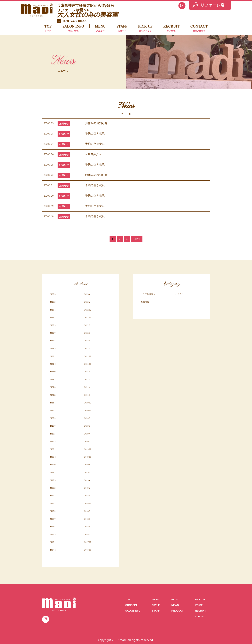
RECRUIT (171, 29)
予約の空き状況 (95, 134)
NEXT (137, 239)
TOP (48, 29)
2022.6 (87, 333)
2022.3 (53, 348)
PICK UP (145, 29)
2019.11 (53, 457)
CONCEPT (131, 605)
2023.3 (53, 302)
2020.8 (87, 418)
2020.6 (87, 426)
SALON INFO (73, 29)
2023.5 (53, 294)
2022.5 (53, 341)
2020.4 (87, 434)
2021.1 (53, 403)
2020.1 (53, 449)
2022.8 (87, 325)
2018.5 (53, 527)
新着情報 (145, 302)
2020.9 (53, 418)
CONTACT (199, 29)
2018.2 (87, 534)
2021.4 (87, 387)
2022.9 (53, 325)
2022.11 (53, 318)
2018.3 (53, 534)
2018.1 (53, 542)
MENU (100, 29)
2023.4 (87, 294)
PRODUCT (177, 611)
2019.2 (87, 488)
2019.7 (53, 472)
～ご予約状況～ (148, 294)
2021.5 (53, 387)
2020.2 (87, 441)
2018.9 (53, 511)
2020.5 (53, 434)
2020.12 (88, 403)
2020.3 (53, 441)
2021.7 (53, 379)
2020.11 (53, 410)
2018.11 (53, 503)
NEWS (175, 605)
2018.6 (87, 519)
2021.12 (88, 356)
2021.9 (53, 372)
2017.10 (88, 550)
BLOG (175, 599)
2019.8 (87, 465)
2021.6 (87, 379)
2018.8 (87, 511)
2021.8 (87, 372)
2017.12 (88, 542)
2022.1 (53, 356)
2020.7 (53, 426)
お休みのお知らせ (96, 123)
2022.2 (87, 348)
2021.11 (53, 364)
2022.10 (88, 318)
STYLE (156, 605)
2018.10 (88, 503)
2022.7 (53, 333)
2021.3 (53, 395)
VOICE (199, 605)
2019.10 (88, 457)
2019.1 (53, 496)
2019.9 (53, 465)
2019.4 (87, 480)
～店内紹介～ (93, 154)
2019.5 (53, 480)
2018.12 (88, 496)
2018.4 (87, 527)
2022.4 (87, 341)
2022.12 (88, 310)
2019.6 (87, 472)
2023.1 (53, 310)
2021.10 (88, 364)
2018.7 (53, 519)
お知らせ (64, 124)
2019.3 (53, 488)
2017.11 (53, 550)
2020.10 (88, 410)
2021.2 (87, 395)
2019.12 (88, 449)
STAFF (122, 29)
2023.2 (87, 302)
